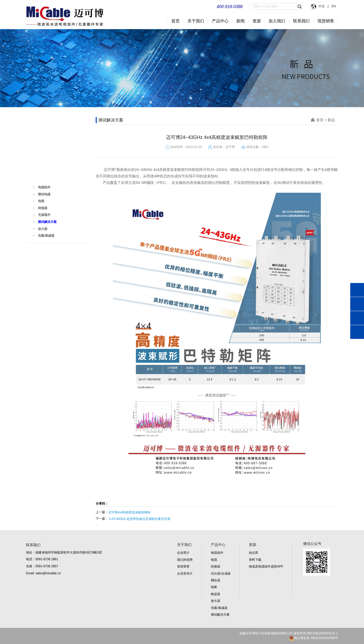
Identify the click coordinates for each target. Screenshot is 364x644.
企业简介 (183, 553)
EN (333, 6)
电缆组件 (217, 553)
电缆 (214, 560)
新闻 (240, 21)
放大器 (216, 601)
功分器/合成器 (221, 574)
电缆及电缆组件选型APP (266, 566)
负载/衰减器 (219, 608)
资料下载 (255, 560)
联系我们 (301, 21)
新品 (38, 177)
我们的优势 (185, 560)
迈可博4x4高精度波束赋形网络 (129, 512)
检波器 (216, 594)
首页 (175, 21)
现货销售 (326, 21)
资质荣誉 (183, 566)
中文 (322, 6)
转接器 (216, 566)
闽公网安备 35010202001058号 (313, 638)
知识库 (253, 553)
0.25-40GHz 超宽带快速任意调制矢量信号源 (140, 519)
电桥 (214, 587)
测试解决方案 (220, 615)
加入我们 (277, 21)
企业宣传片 (185, 574)
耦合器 (216, 580)
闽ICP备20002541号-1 (322, 633)
